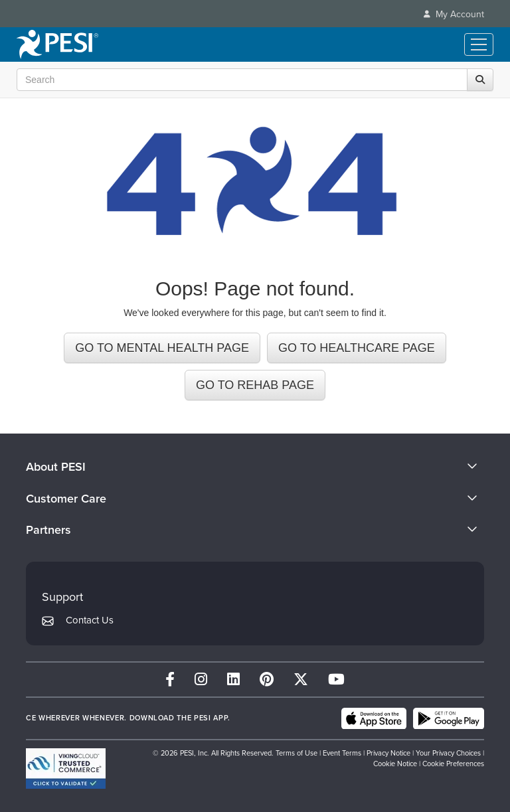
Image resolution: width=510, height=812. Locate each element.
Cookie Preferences (453, 764)
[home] (57, 44)
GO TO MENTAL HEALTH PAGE (162, 348)
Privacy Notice (388, 753)
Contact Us (90, 620)
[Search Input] (252, 80)
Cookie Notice (395, 764)
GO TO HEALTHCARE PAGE (357, 348)
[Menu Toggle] (479, 44)
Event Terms (342, 753)
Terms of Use (297, 753)
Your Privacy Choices (448, 753)
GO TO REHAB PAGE (255, 385)
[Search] (480, 80)
